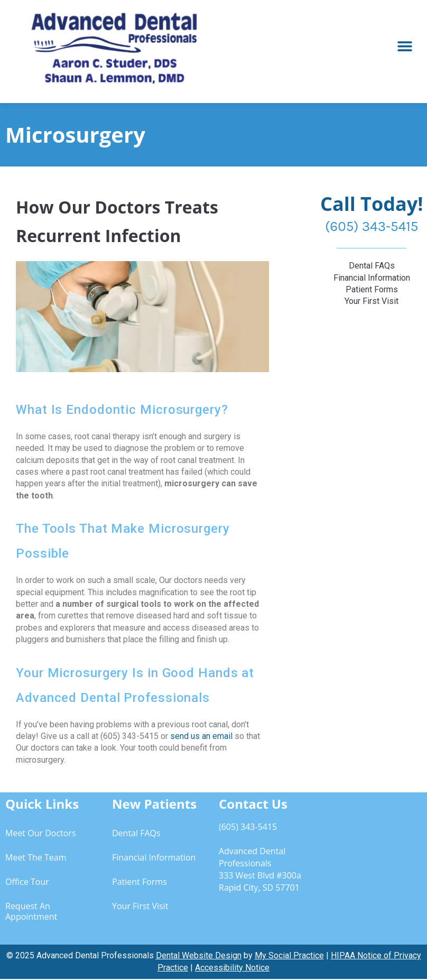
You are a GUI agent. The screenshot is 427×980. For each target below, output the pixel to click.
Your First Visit (140, 906)
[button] (405, 46)
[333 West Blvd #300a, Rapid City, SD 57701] (374, 864)
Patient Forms (140, 882)
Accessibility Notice (232, 968)
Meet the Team (36, 857)
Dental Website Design (199, 955)
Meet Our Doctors (41, 833)
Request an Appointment (31, 911)
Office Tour (27, 882)
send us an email (201, 736)
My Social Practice (289, 955)
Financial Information (154, 857)
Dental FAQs (136, 833)
